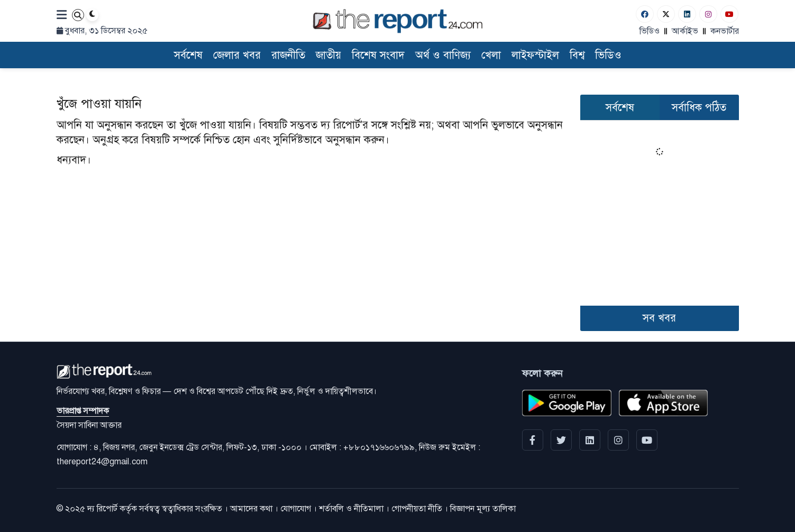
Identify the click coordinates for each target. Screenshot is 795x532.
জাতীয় (328, 55)
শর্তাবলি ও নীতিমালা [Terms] (351, 509)
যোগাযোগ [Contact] (296, 509)
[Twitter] (666, 14)
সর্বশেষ (188, 55)
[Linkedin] (687, 14)
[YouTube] (647, 440)
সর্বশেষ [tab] (620, 108)
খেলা (491, 55)
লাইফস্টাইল (535, 55)
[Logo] (398, 21)
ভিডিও (650, 31)
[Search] (78, 15)
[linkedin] (590, 440)
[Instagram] (708, 14)
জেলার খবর (237, 55)
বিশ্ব (577, 55)
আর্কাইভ (685, 31)
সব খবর (659, 318)
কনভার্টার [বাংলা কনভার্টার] (725, 31)
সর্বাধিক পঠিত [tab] (699, 108)
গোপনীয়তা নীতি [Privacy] (417, 509)
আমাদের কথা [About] (251, 509)
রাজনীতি (288, 55)
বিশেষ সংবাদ (378, 55)
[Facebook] (645, 14)
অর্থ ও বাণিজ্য (443, 55)
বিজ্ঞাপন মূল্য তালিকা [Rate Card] (483, 509)
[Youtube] (729, 14)
